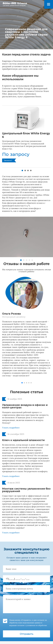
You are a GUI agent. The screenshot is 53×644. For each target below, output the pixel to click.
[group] (26, 136)
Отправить (27, 634)
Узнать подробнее (11, 428)
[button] (22, 170)
